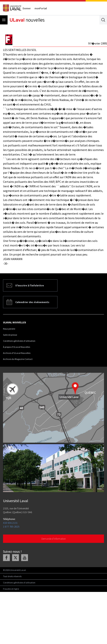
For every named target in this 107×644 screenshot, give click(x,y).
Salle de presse (10, 335)
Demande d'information (54, 539)
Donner (27, 8)
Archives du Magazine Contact (18, 359)
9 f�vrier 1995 (98, 43)
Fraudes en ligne (11, 589)
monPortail (41, 8)
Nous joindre (9, 329)
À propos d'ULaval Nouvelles (17, 347)
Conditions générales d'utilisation (19, 341)
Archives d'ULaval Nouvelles (17, 353)
